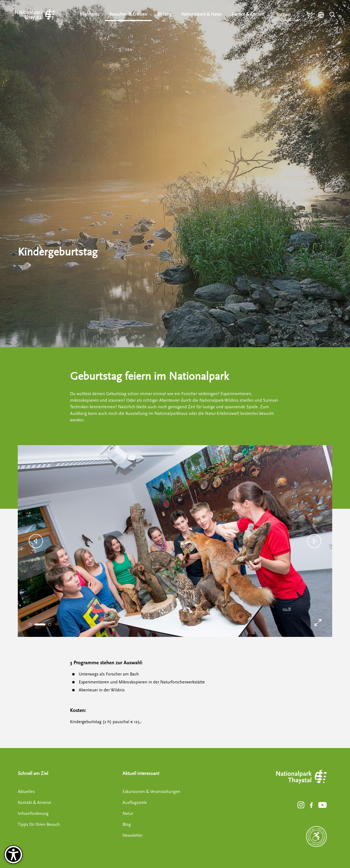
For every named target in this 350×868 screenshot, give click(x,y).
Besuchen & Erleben (130, 14)
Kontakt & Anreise (34, 803)
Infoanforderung (33, 814)
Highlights (92, 14)
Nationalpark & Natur (202, 14)
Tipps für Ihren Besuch (39, 824)
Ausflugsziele (135, 803)
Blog (127, 824)
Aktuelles (26, 792)
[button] (36, 541)
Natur (128, 814)
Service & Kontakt (248, 14)
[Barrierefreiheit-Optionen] (13, 855)
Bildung (165, 14)
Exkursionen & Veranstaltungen (151, 792)
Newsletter (132, 835)
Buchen (283, 15)
